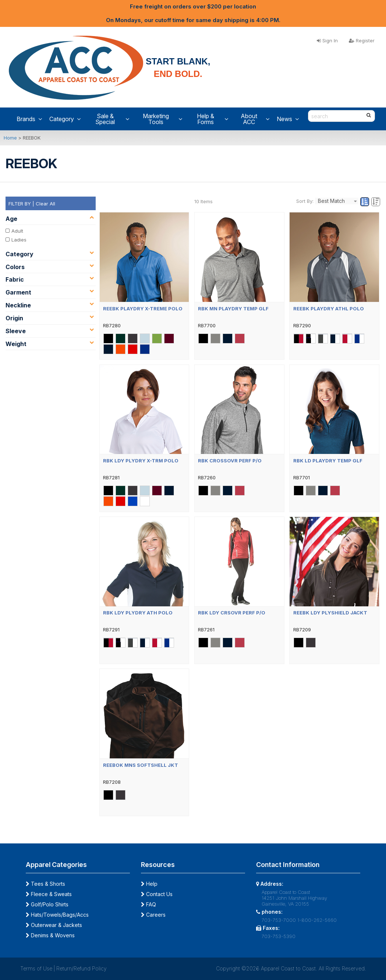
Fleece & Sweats (49, 894)
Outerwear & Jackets (54, 925)
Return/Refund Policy (82, 968)
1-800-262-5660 (317, 920)
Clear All (45, 204)
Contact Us (157, 894)
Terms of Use (36, 968)
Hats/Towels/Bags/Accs (57, 915)
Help (149, 884)
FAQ (148, 904)
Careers (153, 915)
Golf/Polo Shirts (47, 904)
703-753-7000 (279, 920)
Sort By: (305, 201)
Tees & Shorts (45, 884)
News (288, 119)
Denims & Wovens (50, 935)
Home (10, 138)
